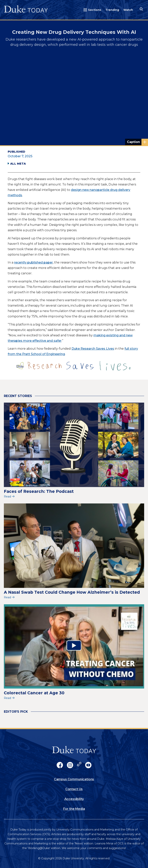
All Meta (18, 164)
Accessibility (74, 799)
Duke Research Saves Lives (93, 349)
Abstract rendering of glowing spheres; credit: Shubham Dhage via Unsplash (137, 142)
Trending (112, 10)
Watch (128, 10)
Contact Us (74, 789)
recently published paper (33, 262)
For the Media (74, 809)
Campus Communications (74, 779)
